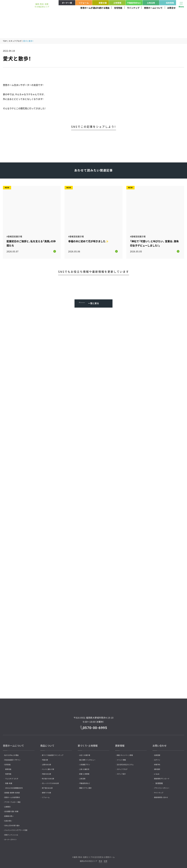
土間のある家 (49, 763)
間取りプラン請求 (88, 786)
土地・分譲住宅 (87, 767)
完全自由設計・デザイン (15, 758)
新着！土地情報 (87, 772)
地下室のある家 (50, 786)
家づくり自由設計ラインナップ (56, 753)
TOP (5, 41)
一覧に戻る (94, 299)
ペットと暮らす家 (51, 767)
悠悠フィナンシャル (14, 833)
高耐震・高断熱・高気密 (15, 791)
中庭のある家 (49, 772)
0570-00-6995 (96, 725)
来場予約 (159, 763)
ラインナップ (133, 8)
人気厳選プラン (87, 763)
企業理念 (9, 805)
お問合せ (171, 8)
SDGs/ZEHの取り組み (15, 823)
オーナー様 (67, 3)
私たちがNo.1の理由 (14, 753)
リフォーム (84, 3)
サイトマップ (161, 791)
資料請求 (159, 767)
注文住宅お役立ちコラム (128, 763)
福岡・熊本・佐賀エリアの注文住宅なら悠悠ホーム (94, 855)
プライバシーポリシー (165, 786)
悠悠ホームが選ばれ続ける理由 (95, 8)
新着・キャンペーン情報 (128, 753)
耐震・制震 (12, 781)
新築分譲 (100, 3)
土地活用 (151, 3)
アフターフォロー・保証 (15, 800)
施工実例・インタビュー (90, 758)
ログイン (159, 758)
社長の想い (10, 819)
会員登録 (159, 753)
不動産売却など (134, 3)
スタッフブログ (15, 41)
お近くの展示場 (87, 753)
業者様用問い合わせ (164, 795)
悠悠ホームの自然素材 (15, 795)
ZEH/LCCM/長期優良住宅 (19, 786)
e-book (159, 772)
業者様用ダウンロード (165, 777)
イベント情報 (124, 758)
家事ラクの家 (49, 791)
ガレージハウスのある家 (53, 781)
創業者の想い (11, 814)
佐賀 (105, 859)
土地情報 (117, 3)
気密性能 (12, 772)
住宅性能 (118, 8)
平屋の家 (47, 758)
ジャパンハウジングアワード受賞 (20, 828)
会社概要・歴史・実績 (14, 809)
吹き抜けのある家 (51, 777)
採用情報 (167, 3)
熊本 (101, 859)
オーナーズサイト (13, 838)
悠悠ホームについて (153, 8)
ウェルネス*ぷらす (16, 777)
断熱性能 (12, 767)
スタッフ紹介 (124, 772)
